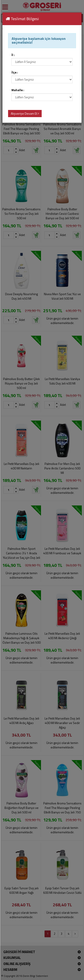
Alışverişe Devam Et (25, 113)
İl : (13, 55)
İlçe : (15, 72)
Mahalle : (18, 90)
